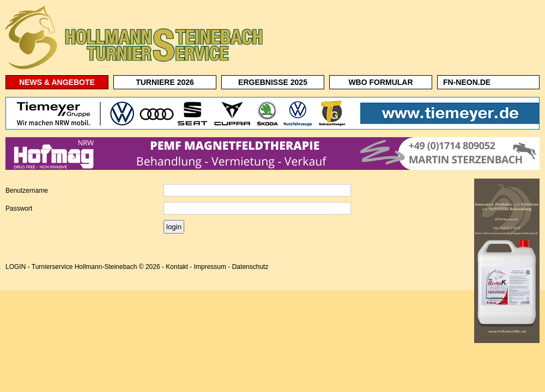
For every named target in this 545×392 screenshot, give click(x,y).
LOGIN (16, 267)
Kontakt (177, 267)
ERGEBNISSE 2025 (273, 82)
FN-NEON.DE (467, 82)
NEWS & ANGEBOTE (57, 82)
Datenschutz (250, 267)
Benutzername (27, 191)
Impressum (210, 267)
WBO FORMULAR (380, 82)
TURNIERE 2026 (165, 82)
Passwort (19, 209)
